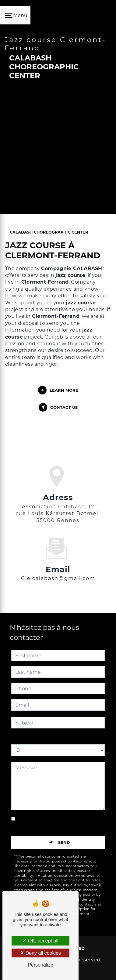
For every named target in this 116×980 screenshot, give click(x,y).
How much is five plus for (42, 738)
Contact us (58, 407)
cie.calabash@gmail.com (58, 570)
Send (64, 842)
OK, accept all (40, 941)
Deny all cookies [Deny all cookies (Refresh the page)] (40, 953)
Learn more (58, 390)
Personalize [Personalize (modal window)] (40, 965)
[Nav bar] (15, 15)
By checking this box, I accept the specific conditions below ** (59, 822)
